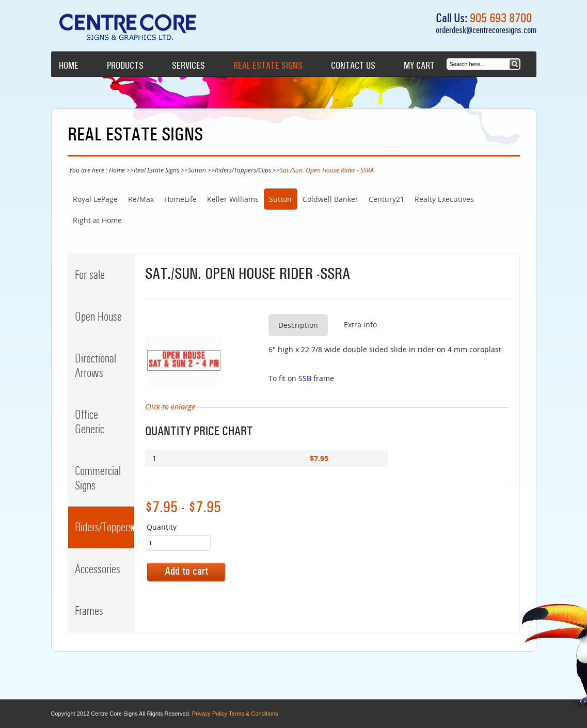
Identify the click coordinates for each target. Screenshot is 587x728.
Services (188, 66)
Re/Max (141, 199)
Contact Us (353, 66)
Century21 (386, 199)
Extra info (360, 325)
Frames (89, 611)
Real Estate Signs (268, 66)
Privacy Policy (210, 714)
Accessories (98, 569)
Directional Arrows (96, 366)
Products (125, 66)
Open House (98, 316)
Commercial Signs (98, 478)
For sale (90, 275)
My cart (419, 66)
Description (298, 325)
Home (69, 66)
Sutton (197, 170)
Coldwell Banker (330, 199)
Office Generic (90, 422)
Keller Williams (233, 199)
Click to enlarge (170, 407)
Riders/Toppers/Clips (243, 170)
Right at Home (97, 220)
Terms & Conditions (253, 714)
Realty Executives (444, 199)
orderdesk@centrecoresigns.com (486, 30)
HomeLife (180, 199)
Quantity (162, 527)
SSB (305, 378)
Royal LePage (95, 199)
